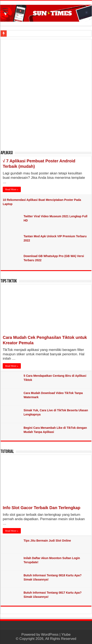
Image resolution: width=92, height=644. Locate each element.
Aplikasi (7, 153)
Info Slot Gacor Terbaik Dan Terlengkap (42, 508)
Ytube (66, 635)
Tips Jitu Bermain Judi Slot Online (47, 541)
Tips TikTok (9, 281)
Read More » (12, 189)
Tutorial (7, 452)
